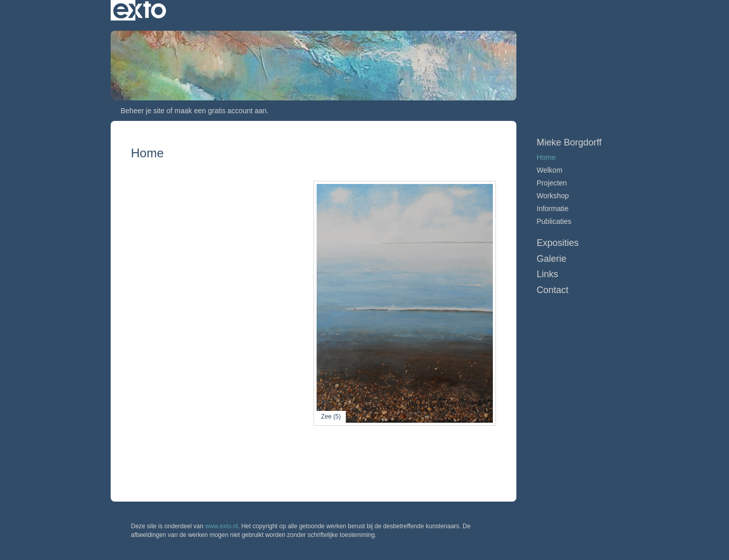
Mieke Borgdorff (465, 10)
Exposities (558, 243)
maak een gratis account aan (221, 111)
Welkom (550, 170)
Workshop (553, 196)
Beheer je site (143, 111)
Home (546, 157)
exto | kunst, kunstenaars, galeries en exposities (140, 10)
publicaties (554, 221)
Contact (553, 290)
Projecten (552, 183)
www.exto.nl (221, 526)
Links (548, 274)
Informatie (553, 209)
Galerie (552, 259)
